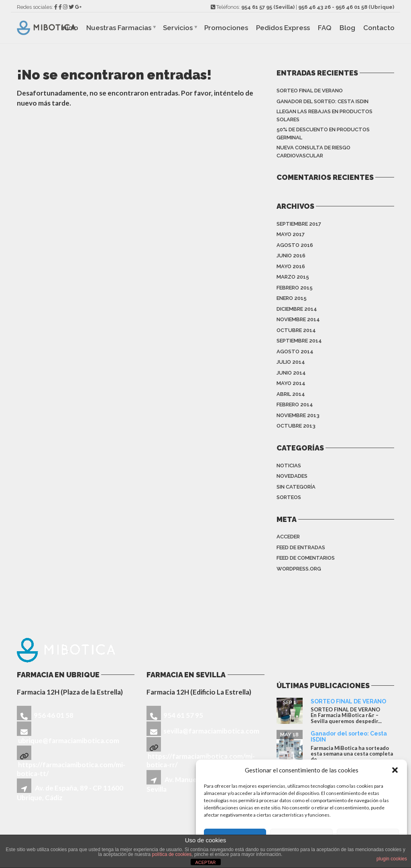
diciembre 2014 (297, 309)
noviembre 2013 (298, 415)
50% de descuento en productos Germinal (323, 133)
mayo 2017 (291, 234)
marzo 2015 (293, 277)
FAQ (325, 28)
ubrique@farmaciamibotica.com (69, 741)
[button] (395, 770)
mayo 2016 (291, 266)
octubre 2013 (296, 426)
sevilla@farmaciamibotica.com (211, 731)
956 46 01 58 (351, 7)
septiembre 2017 (299, 224)
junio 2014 (291, 373)
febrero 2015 (295, 288)
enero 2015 (292, 298)
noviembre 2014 (298, 319)
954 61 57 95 (257, 7)
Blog (347, 28)
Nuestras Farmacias (119, 28)
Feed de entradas (301, 547)
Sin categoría (296, 487)
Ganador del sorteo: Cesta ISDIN (322, 101)
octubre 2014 (296, 330)
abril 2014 (291, 394)
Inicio (70, 28)
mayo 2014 (291, 383)
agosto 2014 (295, 351)
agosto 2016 (295, 245)
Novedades (292, 476)
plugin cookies (392, 859)
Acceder (288, 537)
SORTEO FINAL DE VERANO (310, 91)
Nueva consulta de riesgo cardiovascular (313, 152)
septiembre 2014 (299, 341)
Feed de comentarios (306, 558)
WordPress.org (299, 569)
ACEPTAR (205, 862)
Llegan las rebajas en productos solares (325, 115)
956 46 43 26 (314, 7)
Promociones (226, 28)
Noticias (289, 466)
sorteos (289, 497)
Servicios (178, 28)
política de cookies (172, 854)
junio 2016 (291, 256)
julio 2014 (291, 362)
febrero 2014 (295, 404)
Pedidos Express (283, 28)
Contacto (379, 28)
